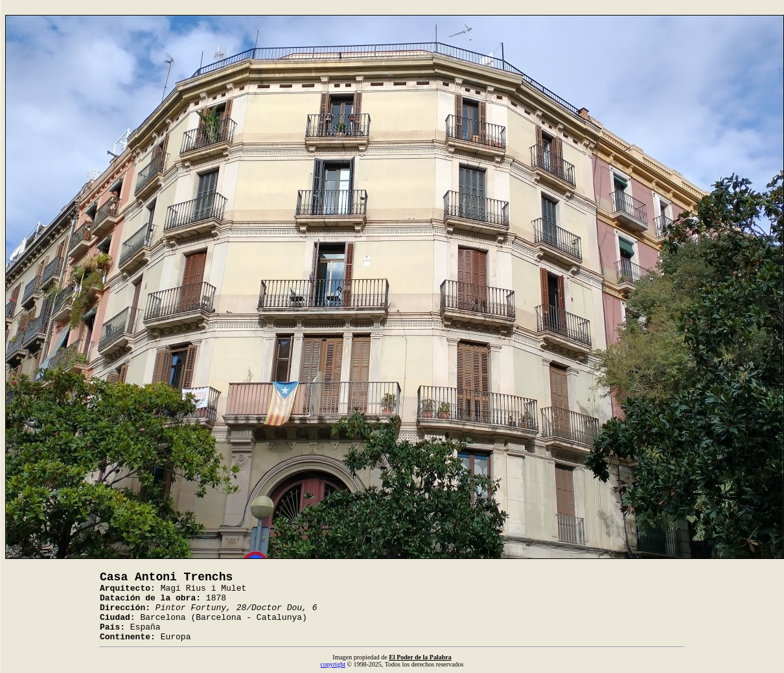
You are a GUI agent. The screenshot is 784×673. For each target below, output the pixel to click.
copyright (333, 664)
